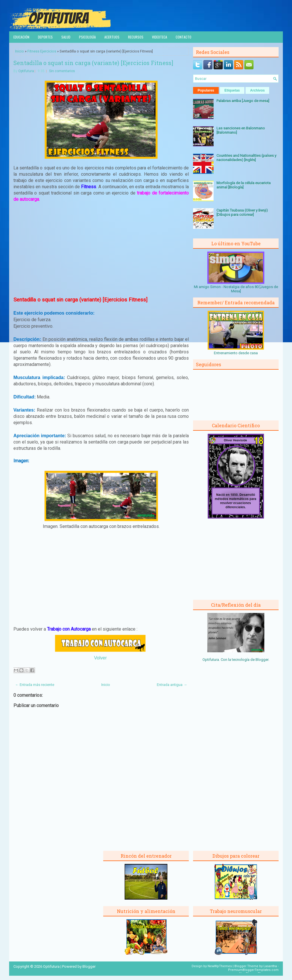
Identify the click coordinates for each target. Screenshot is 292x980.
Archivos (257, 90)
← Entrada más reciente (35, 685)
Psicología (87, 37)
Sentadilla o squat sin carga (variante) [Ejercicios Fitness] (93, 63)
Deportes (45, 37)
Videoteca (160, 37)
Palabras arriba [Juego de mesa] (243, 101)
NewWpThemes (220, 966)
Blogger (262, 660)
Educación (21, 37)
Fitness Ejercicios (42, 51)
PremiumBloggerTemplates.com (253, 970)
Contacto (183, 37)
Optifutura (26, 71)
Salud (66, 37)
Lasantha (270, 966)
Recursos (136, 37)
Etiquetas (232, 90)
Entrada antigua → (172, 685)
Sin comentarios (62, 71)
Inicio (20, 51)
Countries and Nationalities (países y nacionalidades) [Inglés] (246, 158)
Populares (206, 90)
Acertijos (112, 37)
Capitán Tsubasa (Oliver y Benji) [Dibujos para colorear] (242, 212)
